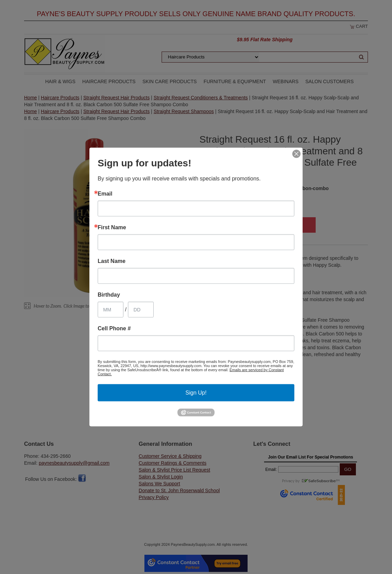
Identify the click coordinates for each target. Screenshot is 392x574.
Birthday (109, 295)
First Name (112, 228)
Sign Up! (196, 393)
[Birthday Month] (111, 310)
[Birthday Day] (141, 310)
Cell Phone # (114, 329)
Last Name (112, 261)
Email (105, 194)
